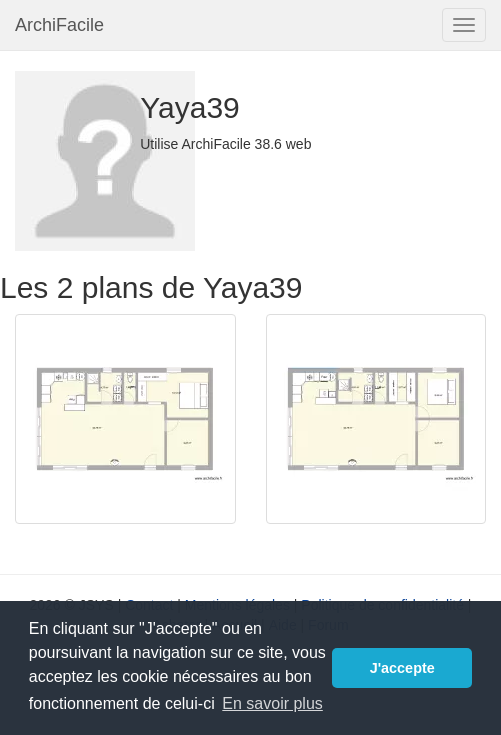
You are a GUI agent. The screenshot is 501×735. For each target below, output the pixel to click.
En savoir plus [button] (272, 703)
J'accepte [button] (402, 668)
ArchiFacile (59, 25)
